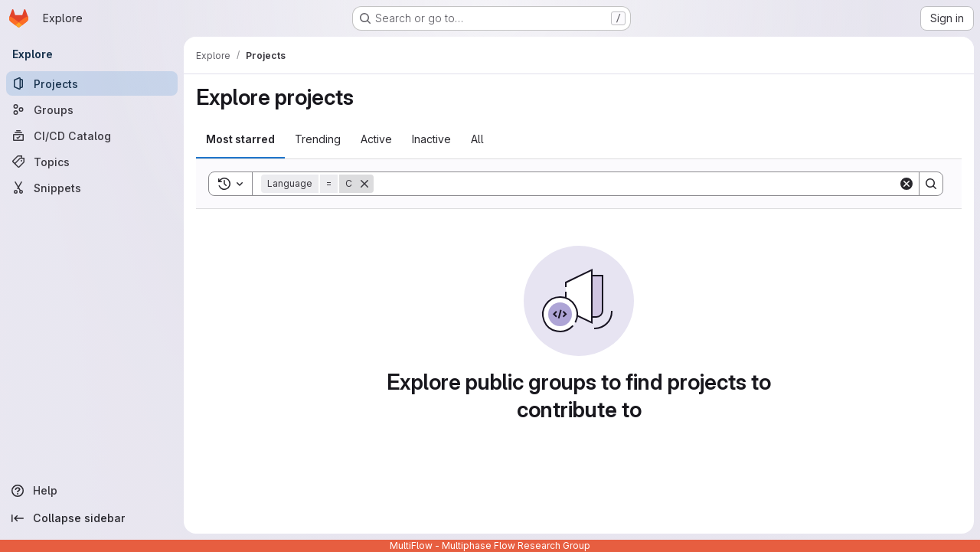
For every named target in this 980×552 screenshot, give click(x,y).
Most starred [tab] (240, 139)
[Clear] (906, 184)
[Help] (92, 491)
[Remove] (364, 184)
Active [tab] (376, 139)
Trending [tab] (318, 139)
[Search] (636, 184)
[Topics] (92, 162)
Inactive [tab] (431, 139)
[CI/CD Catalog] (92, 136)
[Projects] (92, 83)
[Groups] (92, 109)
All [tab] (477, 139)
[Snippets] (92, 188)
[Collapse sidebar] (92, 518)
